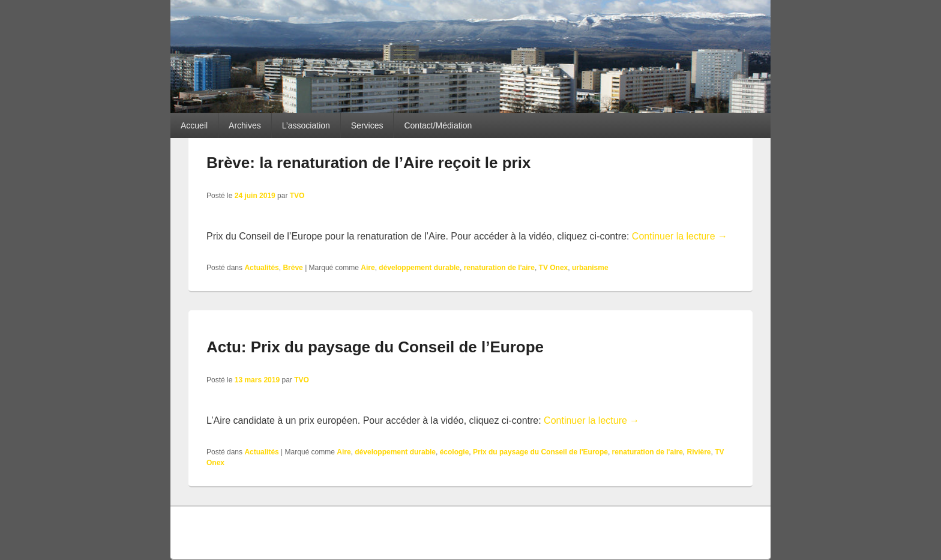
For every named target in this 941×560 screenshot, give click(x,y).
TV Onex (554, 268)
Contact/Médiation (438, 125)
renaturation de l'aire (499, 268)
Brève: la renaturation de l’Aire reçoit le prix (368, 163)
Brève (293, 268)
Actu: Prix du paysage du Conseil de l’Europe (375, 347)
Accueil (194, 125)
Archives (245, 125)
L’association (306, 125)
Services (367, 125)
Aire (368, 268)
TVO (297, 196)
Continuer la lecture (680, 236)
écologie (455, 452)
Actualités (261, 268)
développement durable (419, 268)
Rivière (699, 452)
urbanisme (590, 268)
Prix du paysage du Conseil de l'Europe (540, 452)
